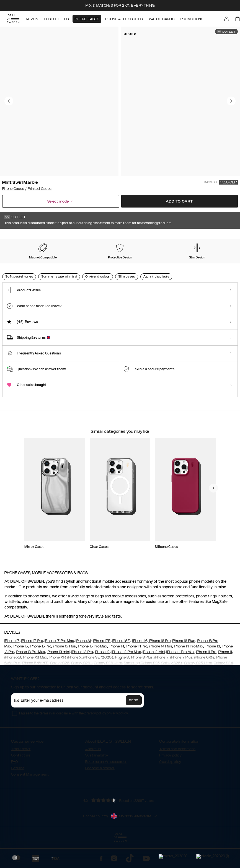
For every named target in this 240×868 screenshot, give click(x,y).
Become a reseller (100, 808)
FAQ (14, 802)
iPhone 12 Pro (82, 692)
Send (134, 740)
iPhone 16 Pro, (160, 681)
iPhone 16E (121, 681)
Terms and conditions (177, 789)
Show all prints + (224, 237)
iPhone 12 (102, 692)
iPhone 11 (225, 692)
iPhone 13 (212, 686)
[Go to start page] (13, 19)
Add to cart (179, 201)
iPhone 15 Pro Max (92, 686)
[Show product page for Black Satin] (82, 267)
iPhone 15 (20, 686)
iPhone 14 (116, 686)
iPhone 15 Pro (40, 686)
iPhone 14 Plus (160, 686)
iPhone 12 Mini (154, 692)
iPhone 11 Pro (206, 692)
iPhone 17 (12, 681)
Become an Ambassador (106, 802)
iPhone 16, (140, 681)
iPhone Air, (84, 681)
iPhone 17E (102, 681)
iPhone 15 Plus (65, 686)
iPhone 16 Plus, (184, 681)
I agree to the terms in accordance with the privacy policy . (74, 753)
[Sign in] (226, 19)
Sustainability (97, 796)
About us (93, 789)
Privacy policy (170, 796)
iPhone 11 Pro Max (180, 692)
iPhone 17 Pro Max (59, 681)
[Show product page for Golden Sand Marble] (210, 267)
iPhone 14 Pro (136, 686)
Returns (18, 808)
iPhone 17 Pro (32, 681)
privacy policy (117, 753)
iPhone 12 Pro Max (126, 692)
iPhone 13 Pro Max (30, 692)
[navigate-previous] (213, 532)
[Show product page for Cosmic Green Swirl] (146, 267)
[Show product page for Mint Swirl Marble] (17, 266)
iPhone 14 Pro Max (189, 686)
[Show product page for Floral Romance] (49, 267)
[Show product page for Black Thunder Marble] (114, 267)
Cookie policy (170, 802)
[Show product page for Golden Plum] (178, 267)
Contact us (21, 796)
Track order (21, 789)
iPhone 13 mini (58, 692)
